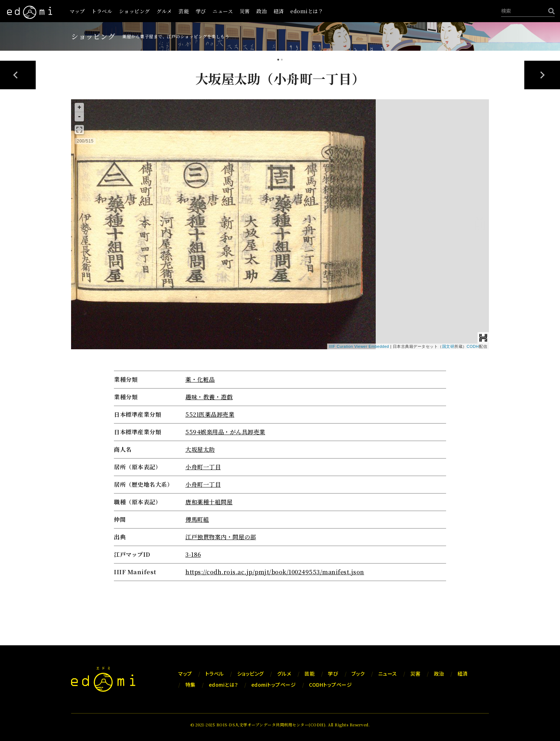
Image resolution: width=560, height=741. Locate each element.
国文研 (448, 346)
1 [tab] (278, 60)
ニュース (223, 11)
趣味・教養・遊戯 (209, 397)
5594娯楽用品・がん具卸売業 (225, 432)
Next (542, 75)
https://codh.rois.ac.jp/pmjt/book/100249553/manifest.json (275, 572)
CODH (473, 346)
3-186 (193, 554)
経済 (279, 11)
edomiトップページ (274, 685)
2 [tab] (282, 60)
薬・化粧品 (200, 379)
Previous (18, 75)
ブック (358, 674)
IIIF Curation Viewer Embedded (359, 346)
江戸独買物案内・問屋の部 (221, 537)
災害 (245, 11)
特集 (191, 685)
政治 (262, 11)
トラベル (102, 11)
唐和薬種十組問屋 (209, 502)
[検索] (550, 11)
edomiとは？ (307, 11)
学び (201, 11)
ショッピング (134, 11)
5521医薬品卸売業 (210, 414)
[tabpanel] (280, 327)
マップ (77, 11)
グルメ (164, 11)
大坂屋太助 (200, 449)
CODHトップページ (330, 685)
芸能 (184, 11)
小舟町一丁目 (203, 467)
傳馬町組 (197, 519)
